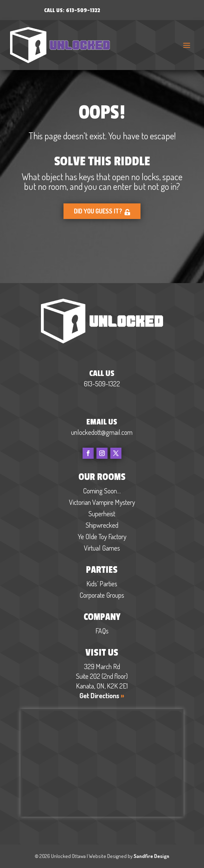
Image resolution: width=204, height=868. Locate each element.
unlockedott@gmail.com (102, 432)
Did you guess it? (102, 212)
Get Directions (102, 695)
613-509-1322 (83, 10)
